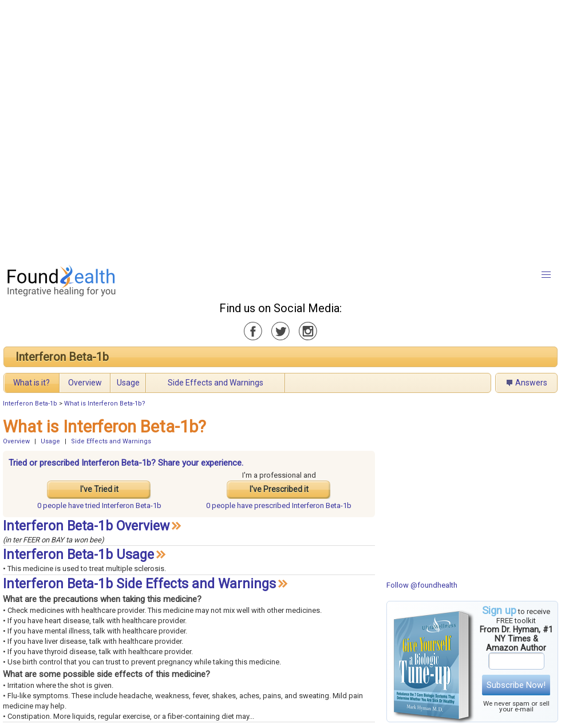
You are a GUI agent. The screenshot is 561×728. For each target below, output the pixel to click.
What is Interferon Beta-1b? (105, 404)
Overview (85, 383)
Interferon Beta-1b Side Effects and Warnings (139, 584)
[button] (546, 275)
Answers (531, 383)
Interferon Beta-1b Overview (86, 526)
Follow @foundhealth (422, 585)
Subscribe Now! (516, 685)
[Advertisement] (129, 129)
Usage (128, 383)
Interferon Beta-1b (62, 357)
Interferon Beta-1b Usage (78, 555)
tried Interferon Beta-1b (99, 505)
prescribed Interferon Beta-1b (279, 505)
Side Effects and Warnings (216, 383)
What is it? (31, 383)
